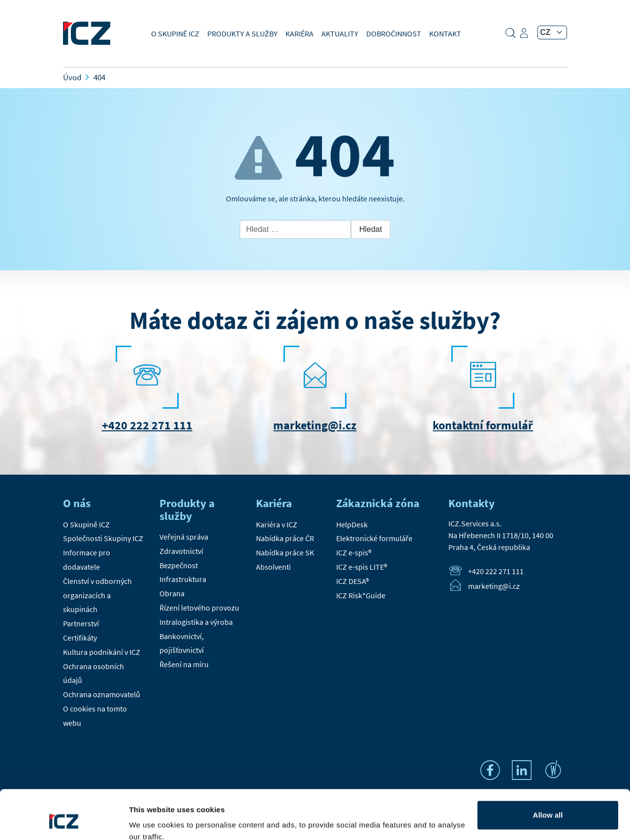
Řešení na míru (184, 664)
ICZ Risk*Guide (361, 595)
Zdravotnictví (181, 551)
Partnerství (81, 623)
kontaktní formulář (483, 425)
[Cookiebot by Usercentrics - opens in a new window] (64, 821)
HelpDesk (352, 524)
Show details (152, 821)
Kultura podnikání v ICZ (102, 652)
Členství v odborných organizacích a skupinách (97, 595)
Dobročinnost (394, 33)
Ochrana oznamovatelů (102, 694)
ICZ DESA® (353, 581)
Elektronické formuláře (374, 538)
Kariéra (299, 33)
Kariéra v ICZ (277, 524)
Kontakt (445, 33)
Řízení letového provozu (199, 608)
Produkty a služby (242, 33)
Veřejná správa (184, 537)
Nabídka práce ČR (285, 538)
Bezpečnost (179, 565)
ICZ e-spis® (354, 552)
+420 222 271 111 (147, 425)
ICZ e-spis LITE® (362, 567)
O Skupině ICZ (175, 33)
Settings (548, 804)
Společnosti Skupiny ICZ (103, 538)
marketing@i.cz (315, 425)
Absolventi (273, 567)
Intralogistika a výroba (196, 622)
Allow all (548, 772)
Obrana (172, 593)
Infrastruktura (183, 579)
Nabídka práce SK (285, 552)
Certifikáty (80, 638)
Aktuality (340, 33)
